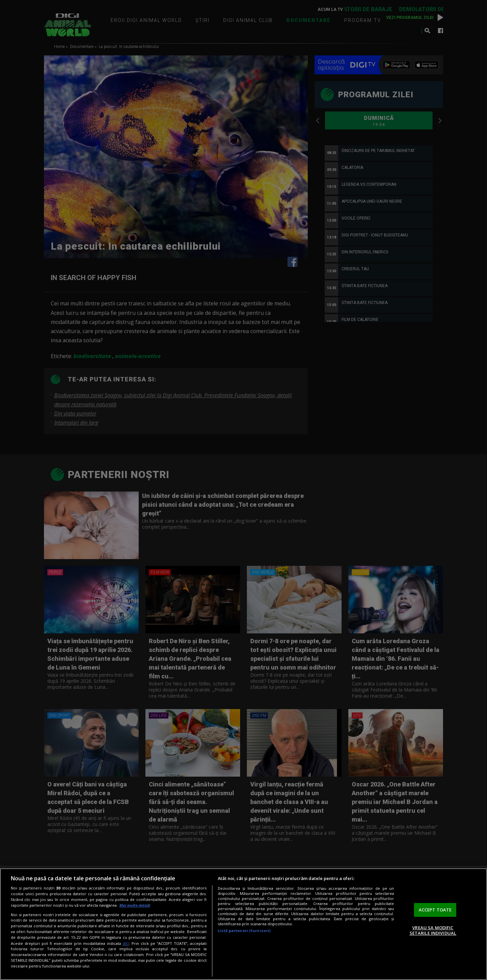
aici (126, 943)
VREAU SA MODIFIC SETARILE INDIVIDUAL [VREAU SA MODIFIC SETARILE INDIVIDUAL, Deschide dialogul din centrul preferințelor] (433, 930)
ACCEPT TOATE (435, 910)
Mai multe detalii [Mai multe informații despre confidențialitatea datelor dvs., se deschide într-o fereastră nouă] (135, 905)
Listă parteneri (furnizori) (244, 931)
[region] (243, 924)
